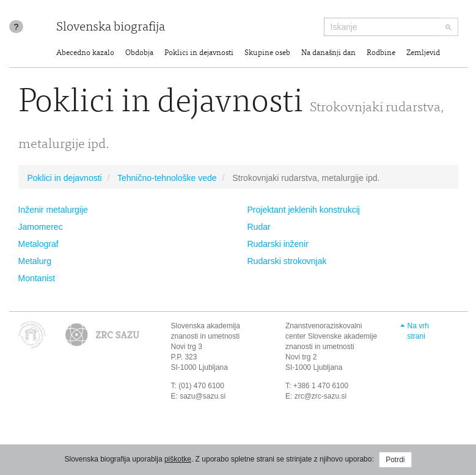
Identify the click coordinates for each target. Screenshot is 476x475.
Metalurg (35, 261)
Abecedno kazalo (85, 53)
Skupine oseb (267, 53)
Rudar (259, 227)
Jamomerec (41, 227)
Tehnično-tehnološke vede (167, 178)
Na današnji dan (328, 53)
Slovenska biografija (111, 28)
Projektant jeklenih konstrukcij (304, 210)
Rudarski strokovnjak (287, 261)
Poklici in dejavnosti (199, 53)
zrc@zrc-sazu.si (321, 396)
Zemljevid (423, 53)
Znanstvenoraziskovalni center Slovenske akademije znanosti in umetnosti (331, 336)
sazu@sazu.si (203, 396)
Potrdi (395, 460)
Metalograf (38, 244)
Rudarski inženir (278, 244)
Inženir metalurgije (53, 210)
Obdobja (139, 53)
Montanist (37, 278)
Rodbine (381, 53)
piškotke (178, 459)
